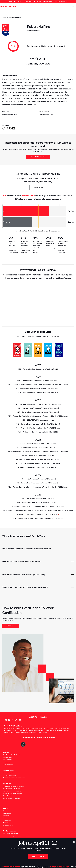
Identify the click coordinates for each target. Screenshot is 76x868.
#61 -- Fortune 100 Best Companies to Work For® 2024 (38, 432)
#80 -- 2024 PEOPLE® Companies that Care (38, 420)
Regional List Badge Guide (36, 730)
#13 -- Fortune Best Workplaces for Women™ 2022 (37, 483)
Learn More (38, 187)
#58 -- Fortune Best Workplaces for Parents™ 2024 (38, 408)
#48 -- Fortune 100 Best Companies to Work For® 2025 (38, 393)
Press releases (7, 820)
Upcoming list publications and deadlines (14, 778)
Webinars (5, 823)
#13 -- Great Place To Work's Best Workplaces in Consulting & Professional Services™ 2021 (38, 511)
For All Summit (7, 762)
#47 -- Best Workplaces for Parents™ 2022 (38, 479)
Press (55, 728)
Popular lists (7, 784)
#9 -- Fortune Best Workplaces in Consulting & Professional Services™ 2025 (38, 385)
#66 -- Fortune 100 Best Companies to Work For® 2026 (38, 369)
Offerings (6, 752)
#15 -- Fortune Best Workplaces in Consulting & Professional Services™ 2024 (38, 416)
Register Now (38, 857)
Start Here (11, 626)
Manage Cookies (42, 733)
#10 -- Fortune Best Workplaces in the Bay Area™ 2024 (38, 428)
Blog (4, 811)
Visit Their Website (38, 157)
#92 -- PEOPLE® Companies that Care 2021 (38, 499)
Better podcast (7, 813)
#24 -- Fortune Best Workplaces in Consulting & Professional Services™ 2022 (38, 487)
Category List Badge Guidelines (54, 730)
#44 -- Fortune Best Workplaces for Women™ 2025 (38, 381)
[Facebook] (9, 720)
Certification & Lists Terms (45, 728)
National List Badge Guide (20, 730)
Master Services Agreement (29, 733)
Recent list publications (9, 775)
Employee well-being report (10, 834)
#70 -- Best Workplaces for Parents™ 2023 (38, 444)
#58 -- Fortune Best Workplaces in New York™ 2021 (38, 503)
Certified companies (8, 773)
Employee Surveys (8, 760)
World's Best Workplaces (9, 796)
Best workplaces (9, 770)
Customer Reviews (8, 764)
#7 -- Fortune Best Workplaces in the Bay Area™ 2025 (38, 389)
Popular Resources (9, 831)
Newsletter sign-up (8, 825)
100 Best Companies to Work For (14, 786)
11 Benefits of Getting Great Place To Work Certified (16, 836)
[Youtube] (20, 720)
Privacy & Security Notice (24, 728)
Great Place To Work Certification (12, 755)
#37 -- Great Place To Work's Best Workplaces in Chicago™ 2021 (38, 507)
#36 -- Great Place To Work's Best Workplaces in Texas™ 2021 (38, 519)
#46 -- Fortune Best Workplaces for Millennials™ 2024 (38, 424)
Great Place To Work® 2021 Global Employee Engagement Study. (41, 231)
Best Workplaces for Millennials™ (11, 798)
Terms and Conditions (10, 728)
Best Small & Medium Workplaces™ (12, 791)
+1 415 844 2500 (13, 726)
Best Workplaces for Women (13, 793)
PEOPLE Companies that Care (11, 789)
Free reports (6, 816)
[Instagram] (16, 720)
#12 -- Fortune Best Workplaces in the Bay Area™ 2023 (38, 463)
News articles (6, 818)
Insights (5, 808)
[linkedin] (5, 720)
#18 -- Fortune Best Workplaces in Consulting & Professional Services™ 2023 (38, 452)
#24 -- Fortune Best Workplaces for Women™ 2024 (38, 412)
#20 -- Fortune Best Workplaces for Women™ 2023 (38, 448)
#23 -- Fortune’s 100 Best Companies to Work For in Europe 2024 (38, 404)
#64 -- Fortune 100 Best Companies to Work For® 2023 (38, 467)
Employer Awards (7, 757)
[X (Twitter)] (13, 720)
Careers (35, 728)
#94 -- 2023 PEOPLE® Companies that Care (38, 455)
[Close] (74, 842)
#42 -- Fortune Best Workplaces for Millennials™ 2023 (38, 459)
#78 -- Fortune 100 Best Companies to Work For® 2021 (37, 514)
